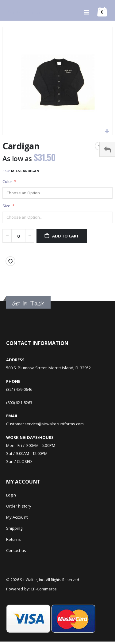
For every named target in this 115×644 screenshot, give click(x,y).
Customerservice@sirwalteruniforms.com (45, 424)
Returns (13, 539)
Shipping (14, 528)
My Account (17, 517)
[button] (107, 132)
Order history (19, 506)
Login (11, 495)
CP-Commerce (44, 589)
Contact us (16, 550)
